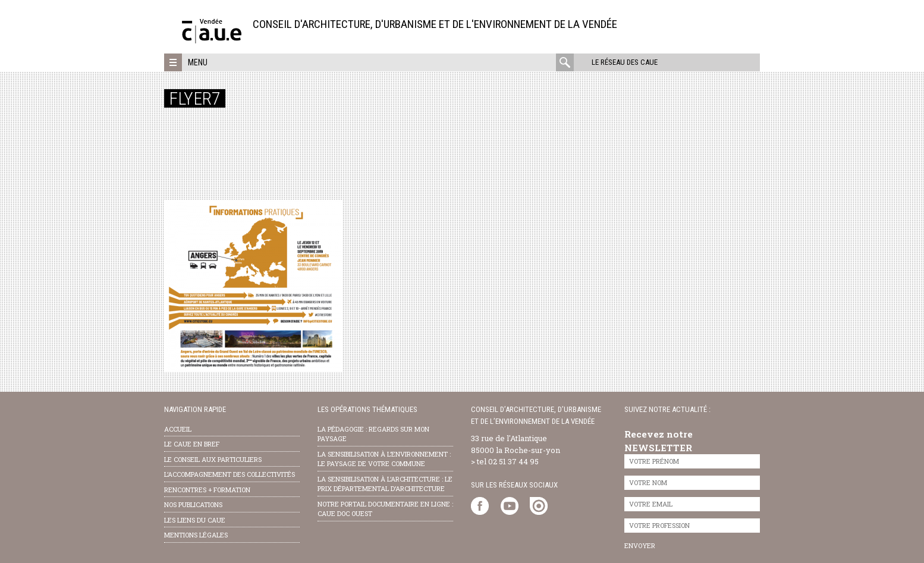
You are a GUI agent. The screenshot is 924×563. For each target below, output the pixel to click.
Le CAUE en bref (192, 444)
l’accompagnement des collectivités (230, 474)
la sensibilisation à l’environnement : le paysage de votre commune (384, 459)
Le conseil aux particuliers (213, 459)
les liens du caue (195, 520)
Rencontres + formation (207, 490)
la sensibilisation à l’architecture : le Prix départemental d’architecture (385, 484)
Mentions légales (196, 535)
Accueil (178, 429)
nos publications (193, 504)
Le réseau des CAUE (625, 62)
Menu (198, 62)
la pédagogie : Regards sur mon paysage (373, 434)
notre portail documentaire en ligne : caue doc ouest (385, 509)
